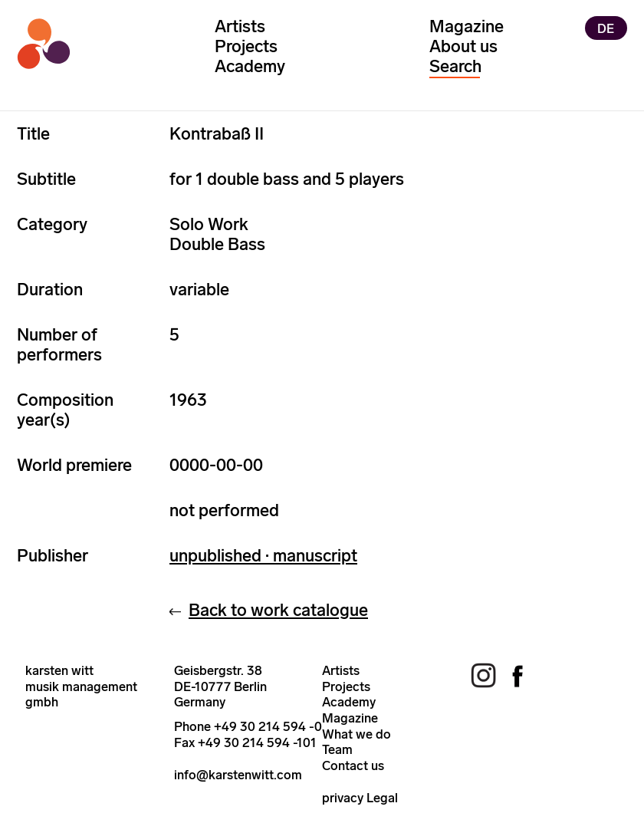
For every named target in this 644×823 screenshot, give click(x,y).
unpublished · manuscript (263, 556)
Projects (246, 46)
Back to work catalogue (278, 610)
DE (606, 28)
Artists (240, 26)
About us (463, 46)
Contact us (353, 765)
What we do (356, 734)
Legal (382, 798)
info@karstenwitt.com (238, 775)
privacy (343, 798)
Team (337, 749)
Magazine (467, 26)
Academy (250, 66)
